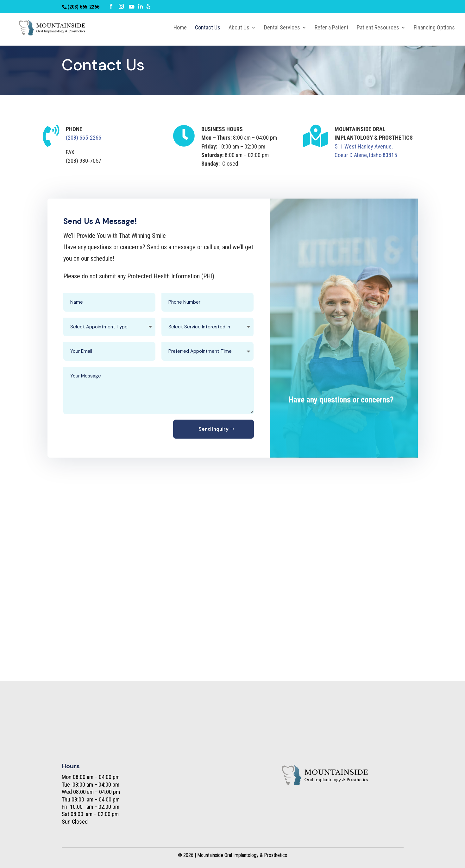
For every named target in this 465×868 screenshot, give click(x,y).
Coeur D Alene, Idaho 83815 (366, 155)
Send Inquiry (214, 429)
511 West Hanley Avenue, (364, 146)
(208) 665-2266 (84, 138)
